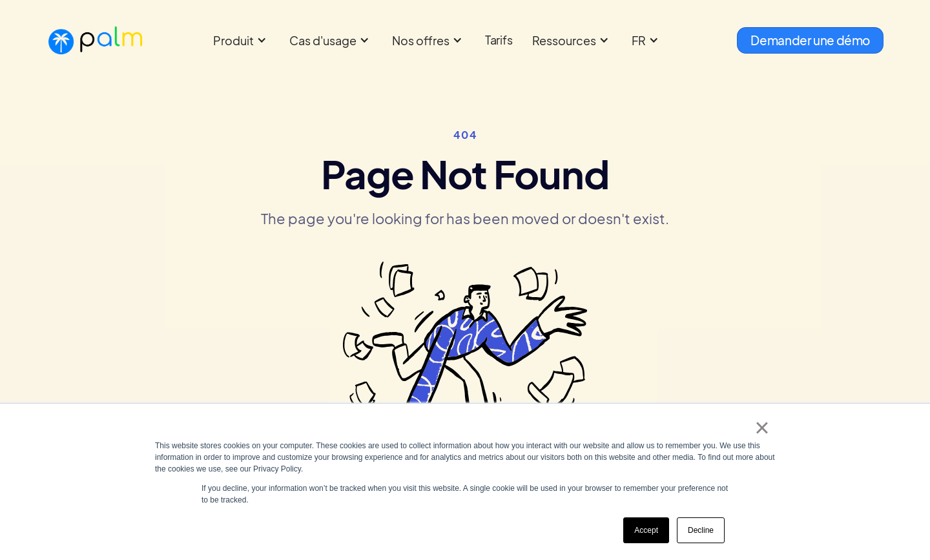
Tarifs (499, 40)
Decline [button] (701, 530)
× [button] (762, 428)
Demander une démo (810, 40)
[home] (95, 40)
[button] (242, 40)
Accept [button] (646, 530)
